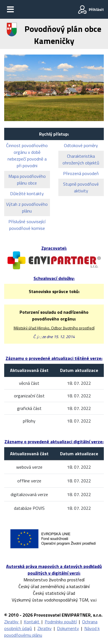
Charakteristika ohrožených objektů (81, 159)
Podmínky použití (61, 622)
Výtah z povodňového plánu (27, 207)
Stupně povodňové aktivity (81, 187)
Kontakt (32, 622)
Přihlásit (96, 9)
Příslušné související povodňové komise (27, 225)
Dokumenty (68, 628)
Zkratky (12, 622)
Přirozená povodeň (81, 173)
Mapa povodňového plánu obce (27, 180)
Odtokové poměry (81, 145)
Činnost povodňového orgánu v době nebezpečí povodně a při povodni (27, 155)
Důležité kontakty (27, 194)
